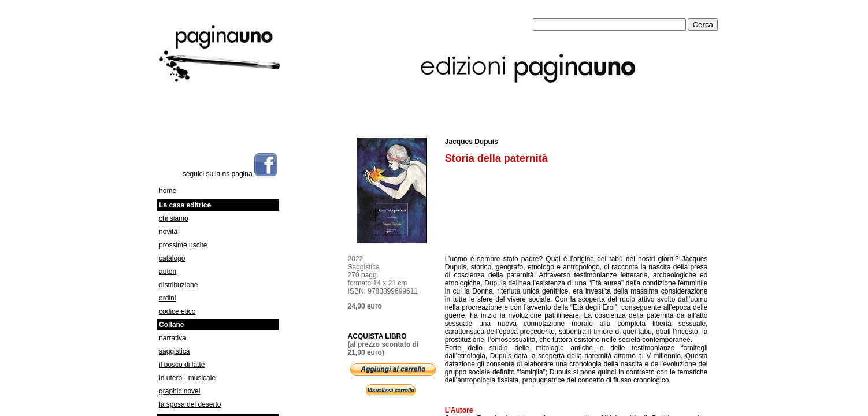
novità (168, 232)
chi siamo (174, 218)
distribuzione (178, 285)
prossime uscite (183, 245)
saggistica (174, 351)
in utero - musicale (187, 378)
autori (168, 272)
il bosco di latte (182, 365)
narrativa (173, 338)
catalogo (172, 258)
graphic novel (179, 391)
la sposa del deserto (190, 404)
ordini (167, 298)
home (168, 191)
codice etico (177, 311)
